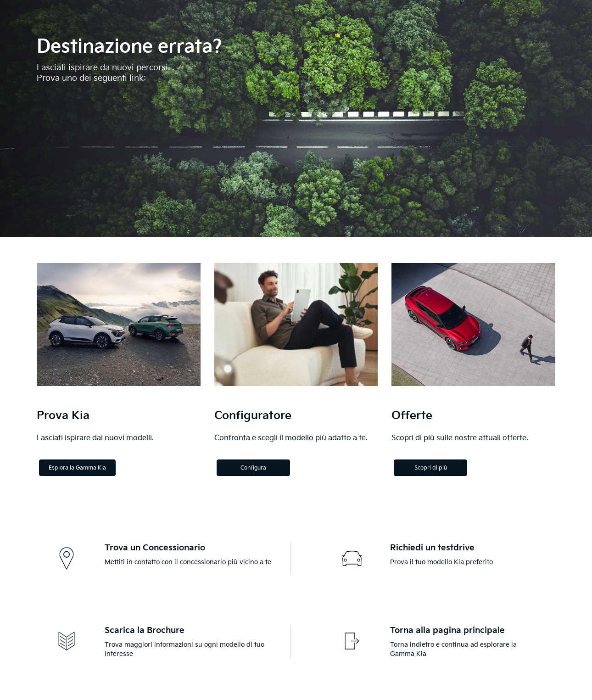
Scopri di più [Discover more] (431, 468)
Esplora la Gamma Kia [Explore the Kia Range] (77, 468)
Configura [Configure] (253, 468)
